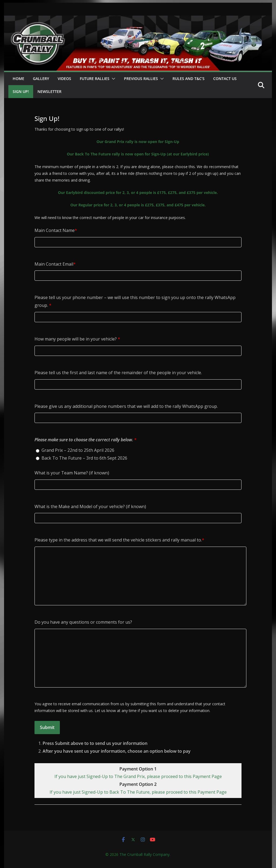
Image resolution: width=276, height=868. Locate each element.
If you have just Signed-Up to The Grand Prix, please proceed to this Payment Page (138, 776)
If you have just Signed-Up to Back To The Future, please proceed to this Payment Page (138, 792)
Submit (47, 727)
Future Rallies (95, 79)
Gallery (41, 79)
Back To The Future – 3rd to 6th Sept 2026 (84, 458)
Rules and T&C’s (189, 79)
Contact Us (225, 79)
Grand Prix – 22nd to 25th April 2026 (78, 450)
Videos (64, 79)
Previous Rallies (141, 79)
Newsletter (49, 91)
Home (18, 79)
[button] (112, 79)
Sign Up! (21, 91)
